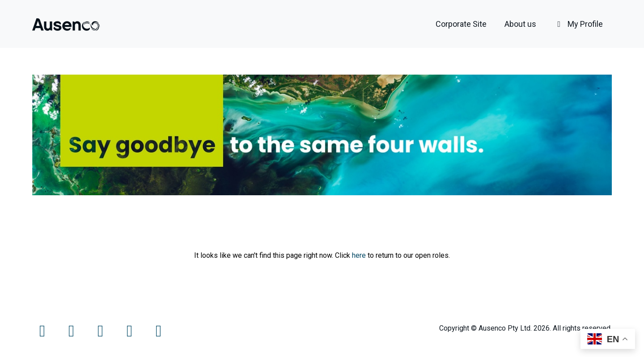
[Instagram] (101, 334)
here (359, 255)
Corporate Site (461, 24)
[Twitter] (72, 334)
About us (520, 24)
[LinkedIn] (130, 334)
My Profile (579, 24)
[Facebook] (43, 334)
